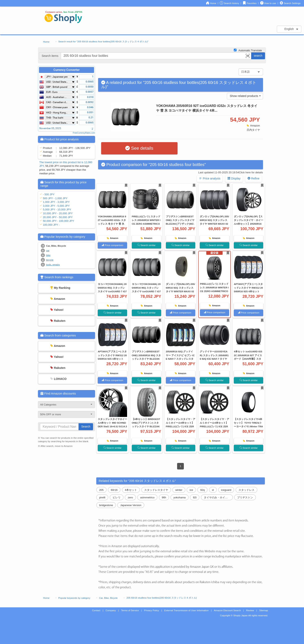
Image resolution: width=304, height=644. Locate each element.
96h (164, 497)
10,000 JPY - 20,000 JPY (58, 213)
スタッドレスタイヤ (156, 490)
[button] (248, 56)
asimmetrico (147, 497)
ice (191, 490)
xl (213, 490)
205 (101, 490)
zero (130, 497)
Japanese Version (131, 505)
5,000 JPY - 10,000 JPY (57, 209)
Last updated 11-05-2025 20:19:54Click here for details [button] (230, 172)
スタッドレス (246, 490)
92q (202, 490)
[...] (156, 56)
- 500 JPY (49, 194)
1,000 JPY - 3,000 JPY (56, 202)
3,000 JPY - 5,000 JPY (56, 206)
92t (195, 497)
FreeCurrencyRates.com (84, 133)
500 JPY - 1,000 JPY (55, 198)
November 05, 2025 (50, 128)
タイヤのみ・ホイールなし (218, 497)
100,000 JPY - (51, 225)
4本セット (131, 490)
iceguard (226, 490)
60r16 (114, 490)
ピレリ (117, 497)
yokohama (180, 497)
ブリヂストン (245, 497)
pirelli (102, 497)
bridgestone (106, 505)
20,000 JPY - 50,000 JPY (58, 217)
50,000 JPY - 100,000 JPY (58, 221)
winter (179, 490)
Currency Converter (67, 70)
